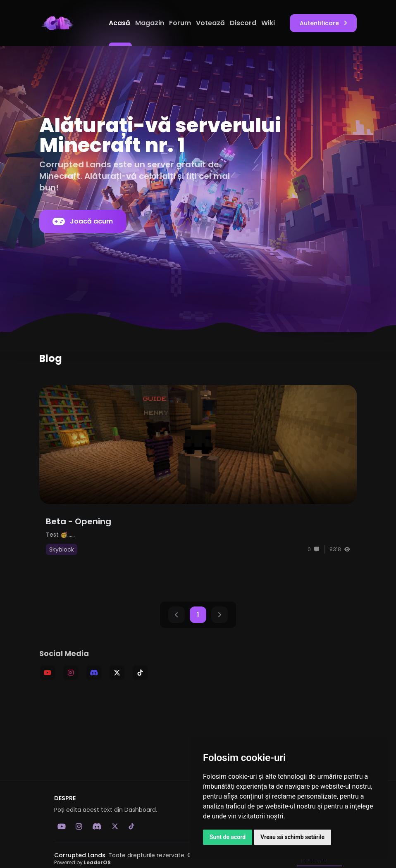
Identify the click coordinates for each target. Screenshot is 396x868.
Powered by (82, 862)
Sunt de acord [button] (228, 837)
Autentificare (323, 23)
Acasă (120, 23)
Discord (244, 23)
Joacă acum (83, 221)
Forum (181, 23)
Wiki (268, 23)
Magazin (150, 23)
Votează (211, 23)
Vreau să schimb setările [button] (292, 837)
